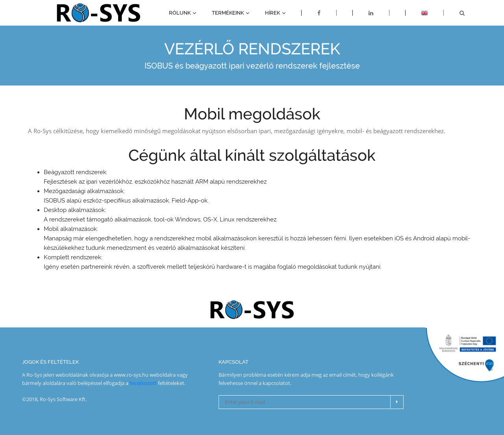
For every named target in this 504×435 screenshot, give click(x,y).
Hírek (272, 13)
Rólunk (180, 13)
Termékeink (228, 13)
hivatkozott (143, 383)
